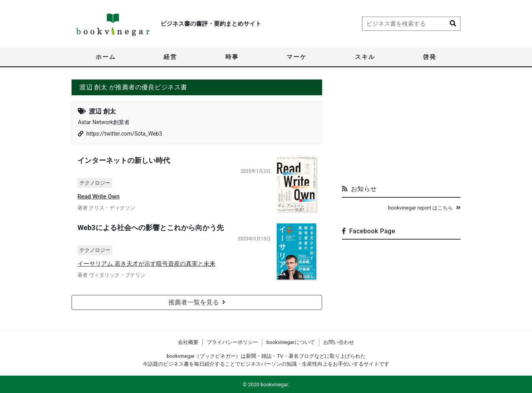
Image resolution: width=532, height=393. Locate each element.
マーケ (297, 57)
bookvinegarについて (291, 342)
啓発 (430, 57)
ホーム (106, 57)
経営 (170, 57)
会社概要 (188, 342)
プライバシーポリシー (232, 342)
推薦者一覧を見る (197, 302)
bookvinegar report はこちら (424, 208)
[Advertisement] (401, 129)
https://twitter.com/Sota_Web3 (124, 134)
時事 (232, 57)
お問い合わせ (339, 342)
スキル (365, 57)
